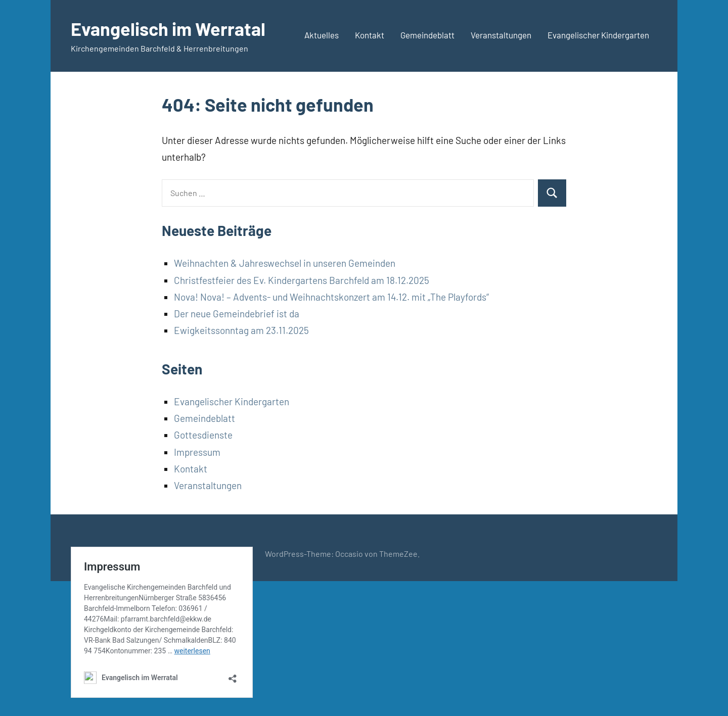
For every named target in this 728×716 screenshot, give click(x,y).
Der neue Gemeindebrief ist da (237, 314)
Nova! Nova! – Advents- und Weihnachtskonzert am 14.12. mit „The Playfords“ (331, 297)
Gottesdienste (203, 435)
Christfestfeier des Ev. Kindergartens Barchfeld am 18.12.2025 (302, 280)
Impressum (197, 452)
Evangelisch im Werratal (168, 29)
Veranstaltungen (501, 35)
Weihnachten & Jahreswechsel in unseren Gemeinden (285, 263)
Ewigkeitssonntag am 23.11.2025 (241, 330)
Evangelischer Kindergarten (598, 35)
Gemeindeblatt (427, 35)
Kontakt (370, 35)
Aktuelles (322, 35)
